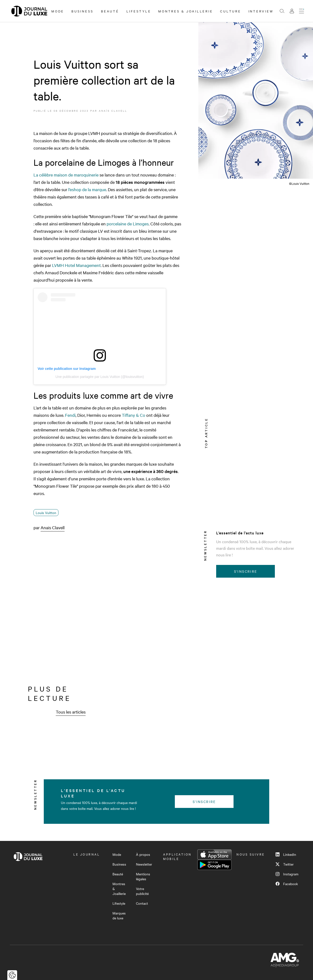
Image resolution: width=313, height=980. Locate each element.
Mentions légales (143, 876)
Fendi (70, 415)
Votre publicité (142, 891)
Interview (261, 11)
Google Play (214, 865)
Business (83, 11)
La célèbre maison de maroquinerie (66, 175)
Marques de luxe (119, 915)
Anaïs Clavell (113, 111)
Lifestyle (139, 11)
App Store (214, 855)
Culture (230, 11)
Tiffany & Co (134, 415)
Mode (58, 11)
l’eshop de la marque (87, 189)
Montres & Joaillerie (185, 11)
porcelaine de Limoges (128, 224)
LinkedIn (286, 854)
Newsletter (144, 864)
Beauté (110, 11)
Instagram (287, 874)
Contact (142, 903)
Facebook (287, 884)
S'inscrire (246, 571)
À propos (143, 854)
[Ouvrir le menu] (302, 11)
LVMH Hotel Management (76, 265)
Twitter (285, 864)
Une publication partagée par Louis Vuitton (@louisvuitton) (100, 377)
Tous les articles (71, 712)
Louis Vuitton (46, 513)
